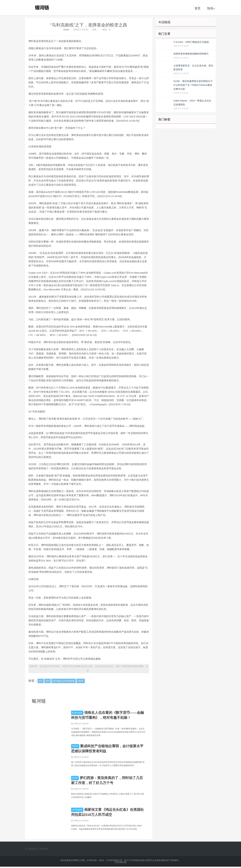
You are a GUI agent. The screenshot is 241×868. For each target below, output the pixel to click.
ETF (41, 681)
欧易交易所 (78, 713)
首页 (197, 8)
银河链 (43, 8)
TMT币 (81, 681)
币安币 (76, 746)
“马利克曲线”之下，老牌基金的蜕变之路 (89, 25)
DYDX (75, 778)
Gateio (66, 30)
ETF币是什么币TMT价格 (64, 681)
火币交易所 (78, 810)
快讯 (211, 8)
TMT (48, 681)
